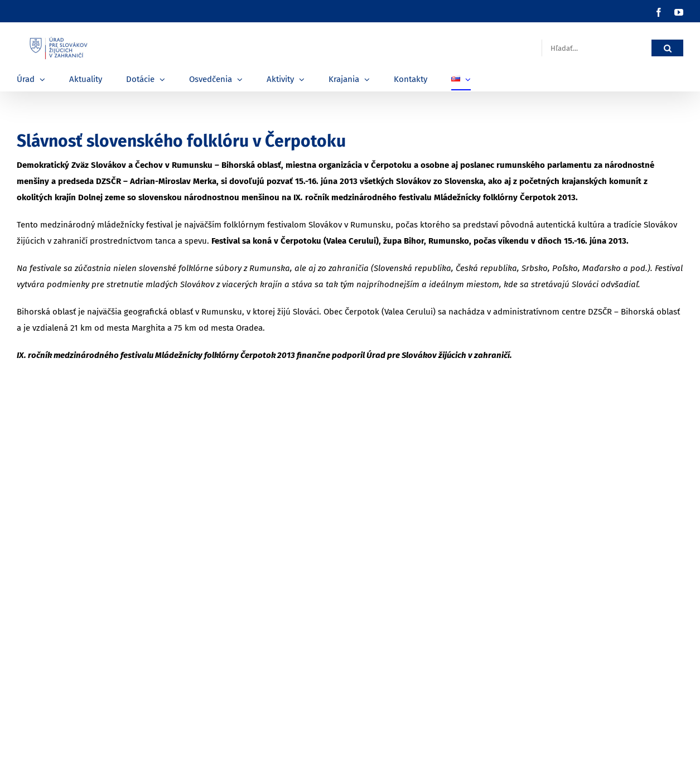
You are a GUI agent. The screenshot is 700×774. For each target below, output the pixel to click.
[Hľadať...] (597, 48)
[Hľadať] (667, 48)
